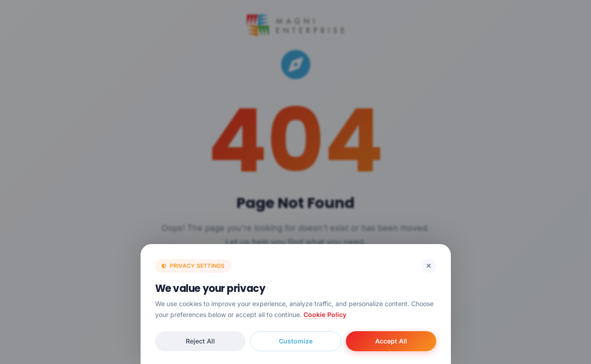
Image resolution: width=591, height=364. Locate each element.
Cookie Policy (325, 315)
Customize (296, 341)
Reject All (200, 341)
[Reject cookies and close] (429, 266)
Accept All (391, 341)
